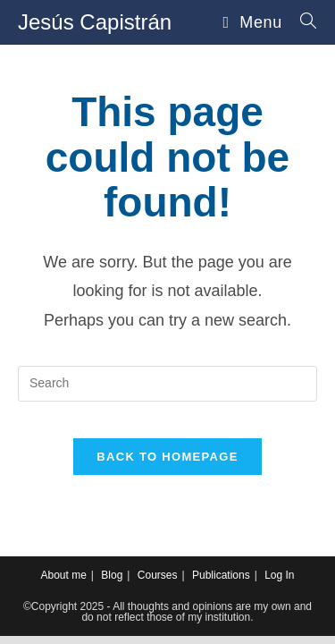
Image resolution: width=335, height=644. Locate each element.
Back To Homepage (167, 457)
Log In (279, 575)
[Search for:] (302, 22)
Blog (112, 575)
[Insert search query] (167, 384)
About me (63, 575)
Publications (221, 575)
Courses (158, 575)
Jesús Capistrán (95, 22)
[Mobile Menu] (255, 22)
